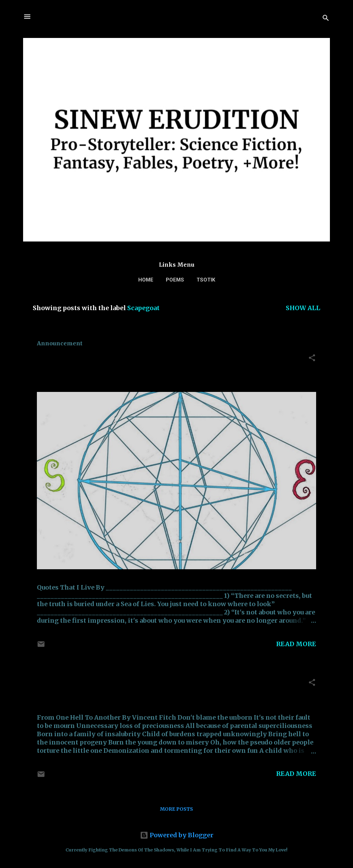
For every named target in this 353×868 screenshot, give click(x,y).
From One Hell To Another (98, 684)
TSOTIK (206, 280)
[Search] (326, 19)
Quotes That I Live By (86, 360)
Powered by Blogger (177, 835)
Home (146, 280)
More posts (176, 809)
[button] (312, 359)
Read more (296, 644)
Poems (175, 280)
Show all (303, 308)
